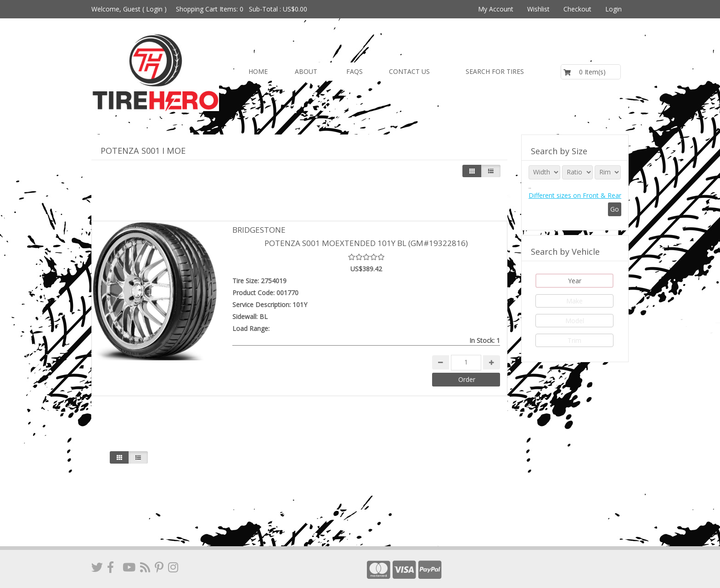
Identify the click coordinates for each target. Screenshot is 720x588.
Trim (574, 340)
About (306, 71)
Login (154, 9)
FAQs (354, 71)
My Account (496, 9)
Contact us (409, 71)
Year (575, 281)
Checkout (577, 9)
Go (615, 209)
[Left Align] (472, 171)
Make (574, 301)
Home (258, 71)
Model (575, 321)
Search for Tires (495, 71)
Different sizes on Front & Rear (575, 195)
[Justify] (491, 171)
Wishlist (538, 9)
